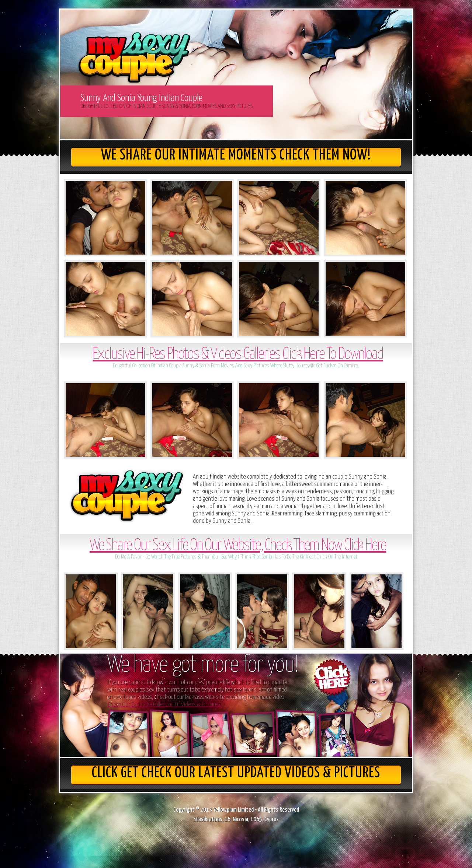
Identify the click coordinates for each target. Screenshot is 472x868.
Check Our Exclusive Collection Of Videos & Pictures (164, 705)
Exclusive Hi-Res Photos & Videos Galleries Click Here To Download (238, 355)
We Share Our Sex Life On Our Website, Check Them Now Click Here (238, 546)
